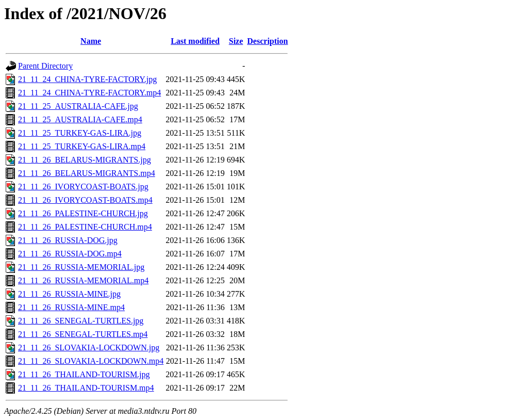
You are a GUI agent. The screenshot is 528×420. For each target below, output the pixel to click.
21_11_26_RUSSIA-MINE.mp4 (71, 307)
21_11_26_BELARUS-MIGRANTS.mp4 (87, 173)
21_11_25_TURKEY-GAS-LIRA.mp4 (82, 146)
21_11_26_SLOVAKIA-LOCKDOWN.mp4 (91, 361)
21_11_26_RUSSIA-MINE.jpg (69, 294)
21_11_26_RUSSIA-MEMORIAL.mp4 (83, 280)
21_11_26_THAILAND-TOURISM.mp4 (86, 388)
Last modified (195, 41)
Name (91, 41)
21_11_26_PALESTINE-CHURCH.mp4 (85, 227)
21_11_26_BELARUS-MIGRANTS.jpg (85, 160)
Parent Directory (45, 66)
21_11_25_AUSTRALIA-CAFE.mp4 (80, 119)
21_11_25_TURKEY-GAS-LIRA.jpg (80, 133)
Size (236, 41)
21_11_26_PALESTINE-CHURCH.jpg (83, 213)
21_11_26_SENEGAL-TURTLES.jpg (81, 321)
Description (267, 41)
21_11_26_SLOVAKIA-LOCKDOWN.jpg (89, 348)
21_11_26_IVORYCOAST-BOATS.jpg (83, 187)
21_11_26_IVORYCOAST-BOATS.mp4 (85, 200)
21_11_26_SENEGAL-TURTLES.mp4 (83, 334)
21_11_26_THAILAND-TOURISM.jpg (84, 374)
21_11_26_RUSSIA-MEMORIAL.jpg (81, 267)
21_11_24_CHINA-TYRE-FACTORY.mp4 (89, 93)
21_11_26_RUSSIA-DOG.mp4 (70, 254)
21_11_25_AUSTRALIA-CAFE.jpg (78, 106)
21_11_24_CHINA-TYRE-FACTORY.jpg (87, 79)
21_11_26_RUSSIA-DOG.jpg (68, 240)
